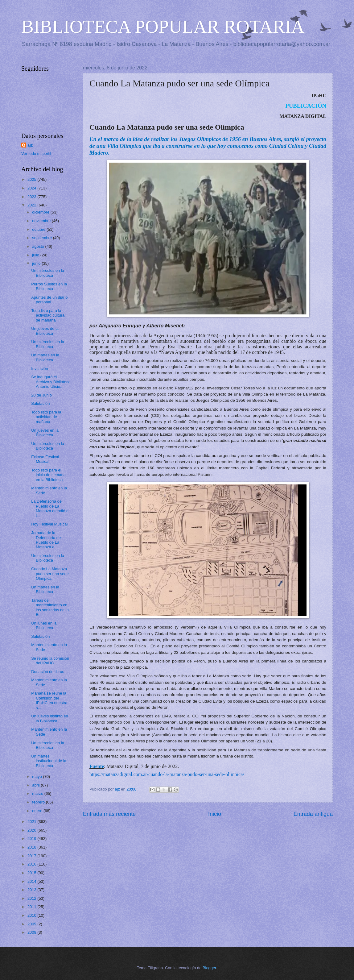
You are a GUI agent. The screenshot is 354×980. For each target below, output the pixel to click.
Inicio (215, 814)
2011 (32, 907)
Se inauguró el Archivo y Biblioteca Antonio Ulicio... (51, 382)
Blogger (209, 968)
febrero (39, 802)
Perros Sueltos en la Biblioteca (49, 286)
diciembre (41, 212)
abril (36, 785)
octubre (39, 229)
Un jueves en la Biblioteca (45, 433)
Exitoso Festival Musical (45, 459)
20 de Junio (41, 395)
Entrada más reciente (109, 814)
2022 (32, 205)
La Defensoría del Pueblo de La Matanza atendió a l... (50, 508)
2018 (32, 847)
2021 (32, 822)
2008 (32, 932)
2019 (32, 839)
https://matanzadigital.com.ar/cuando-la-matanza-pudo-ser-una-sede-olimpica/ (167, 774)
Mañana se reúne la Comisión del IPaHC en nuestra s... (49, 700)
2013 (32, 890)
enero (38, 811)
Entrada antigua (313, 814)
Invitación (39, 369)
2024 (32, 188)
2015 (32, 873)
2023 (32, 197)
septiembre (42, 238)
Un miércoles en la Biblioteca (48, 273)
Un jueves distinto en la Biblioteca (50, 718)
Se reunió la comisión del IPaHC (50, 661)
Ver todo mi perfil (36, 154)
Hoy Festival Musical (49, 524)
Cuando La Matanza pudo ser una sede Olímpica (50, 574)
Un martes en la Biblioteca (45, 357)
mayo (37, 777)
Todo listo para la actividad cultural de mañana (48, 315)
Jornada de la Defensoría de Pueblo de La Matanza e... (46, 540)
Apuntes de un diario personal (49, 300)
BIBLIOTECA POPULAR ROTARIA (163, 27)
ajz (30, 145)
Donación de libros (48, 672)
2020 (32, 830)
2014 (32, 881)
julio (36, 255)
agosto (39, 246)
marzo (38, 793)
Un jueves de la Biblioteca (45, 331)
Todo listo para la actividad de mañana (46, 417)
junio (37, 263)
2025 (32, 179)
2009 (32, 924)
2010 (32, 915)
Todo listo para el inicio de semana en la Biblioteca (48, 475)
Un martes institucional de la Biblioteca (49, 761)
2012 (32, 898)
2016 (32, 864)
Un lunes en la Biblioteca (44, 625)
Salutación (40, 403)
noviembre (42, 221)
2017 (32, 856)
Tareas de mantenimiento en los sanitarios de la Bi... (50, 607)
